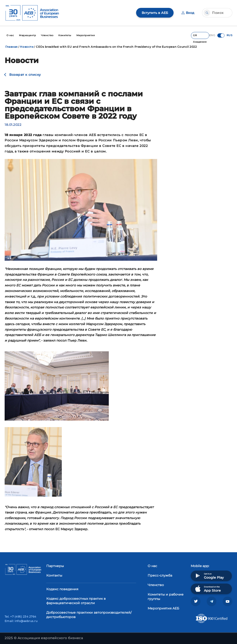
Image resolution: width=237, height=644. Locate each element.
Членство (156, 585)
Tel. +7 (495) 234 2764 (20, 617)
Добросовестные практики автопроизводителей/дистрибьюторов (89, 615)
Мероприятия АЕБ (163, 608)
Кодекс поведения (62, 589)
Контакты (54, 575)
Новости (27, 47)
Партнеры (55, 566)
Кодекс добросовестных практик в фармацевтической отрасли (76, 601)
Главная (11, 47)
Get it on (209, 576)
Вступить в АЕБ (155, 13)
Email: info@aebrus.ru (21, 621)
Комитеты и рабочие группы (166, 597)
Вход (188, 13)
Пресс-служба (160, 575)
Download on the (207, 589)
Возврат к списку (25, 75)
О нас (152, 566)
